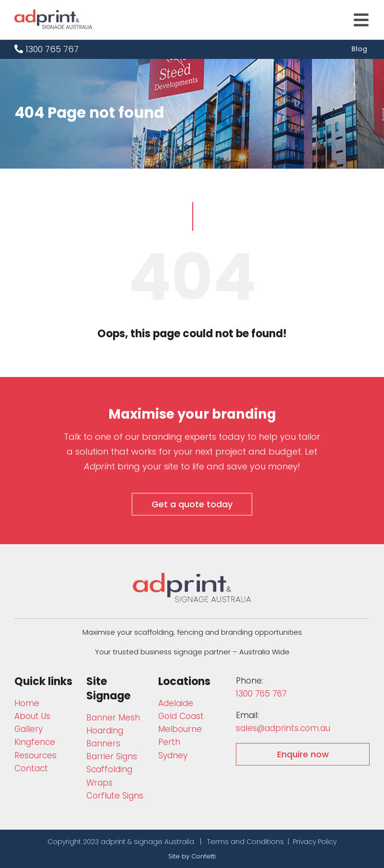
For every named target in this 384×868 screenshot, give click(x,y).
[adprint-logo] (53, 14)
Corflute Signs (115, 796)
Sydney (173, 755)
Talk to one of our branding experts (140, 437)
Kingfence (35, 742)
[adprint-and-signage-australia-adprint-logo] (192, 577)
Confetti (204, 856)
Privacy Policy (315, 842)
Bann (113, 718)
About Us (32, 716)
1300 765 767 (47, 49)
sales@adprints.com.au (283, 728)
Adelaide (176, 703)
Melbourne (180, 729)
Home (27, 703)
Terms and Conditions (245, 842)
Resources (35, 755)
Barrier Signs (112, 756)
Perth (169, 742)
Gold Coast (181, 716)
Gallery (29, 729)
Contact (31, 768)
